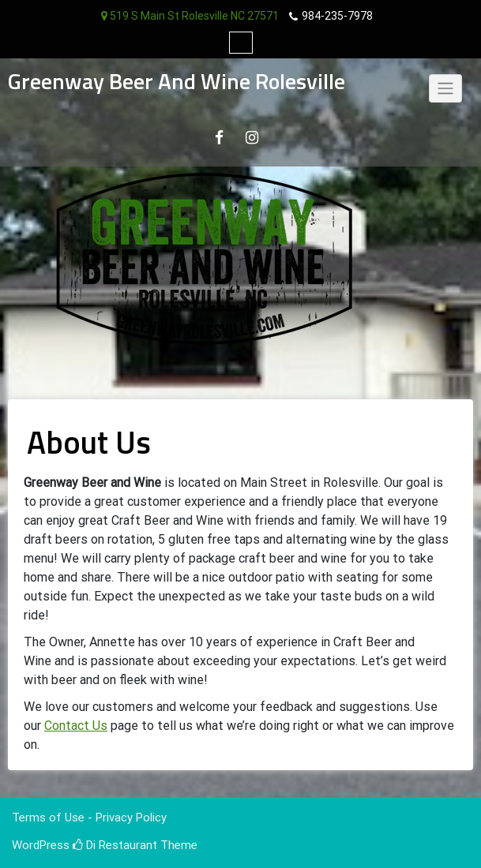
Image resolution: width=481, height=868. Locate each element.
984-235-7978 (337, 16)
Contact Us (76, 726)
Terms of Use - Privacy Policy (89, 817)
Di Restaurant (115, 845)
